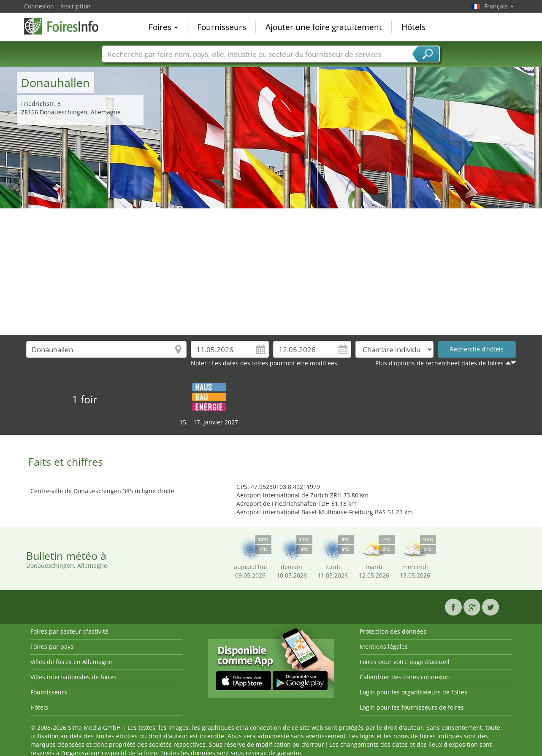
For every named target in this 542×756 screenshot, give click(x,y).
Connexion (39, 6)
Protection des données (393, 631)
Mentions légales (384, 647)
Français (499, 6)
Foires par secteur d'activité (69, 631)
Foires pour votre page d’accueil (405, 662)
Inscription (76, 6)
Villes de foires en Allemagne (71, 662)
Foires (163, 27)
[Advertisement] (271, 272)
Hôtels (413, 27)
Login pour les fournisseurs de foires (412, 707)
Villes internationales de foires (73, 677)
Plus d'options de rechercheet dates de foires (439, 363)
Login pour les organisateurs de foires (413, 692)
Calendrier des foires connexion (405, 677)
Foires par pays (52, 647)
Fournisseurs (222, 27)
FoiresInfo (66, 26)
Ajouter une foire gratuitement (324, 27)
